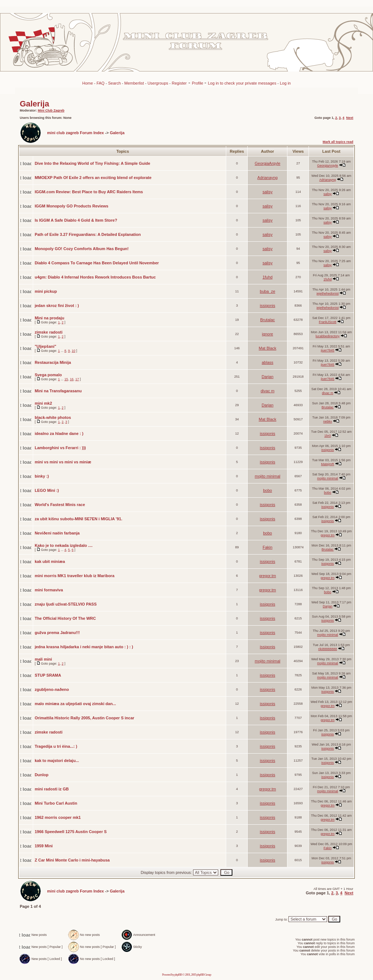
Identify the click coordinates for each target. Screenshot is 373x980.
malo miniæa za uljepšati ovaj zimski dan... (75, 704)
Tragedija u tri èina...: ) (56, 746)
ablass (268, 362)
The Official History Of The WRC (65, 618)
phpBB (178, 975)
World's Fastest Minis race (60, 505)
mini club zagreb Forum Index (75, 133)
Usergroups (158, 83)
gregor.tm (327, 535)
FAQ (101, 83)
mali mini (43, 659)
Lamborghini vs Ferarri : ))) (60, 448)
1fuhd (268, 277)
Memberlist (134, 83)
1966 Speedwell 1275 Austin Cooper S (71, 832)
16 (72, 379)
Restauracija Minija (53, 362)
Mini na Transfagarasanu (58, 391)
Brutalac (267, 320)
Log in (285, 83)
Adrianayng (268, 178)
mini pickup (46, 291)
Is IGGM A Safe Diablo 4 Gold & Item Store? (76, 220)
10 (74, 351)
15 (66, 379)
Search (115, 83)
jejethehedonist (328, 293)
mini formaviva (49, 590)
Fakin (268, 547)
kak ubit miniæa (50, 561)
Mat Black (267, 348)
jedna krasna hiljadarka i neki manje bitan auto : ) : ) (84, 647)
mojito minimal (267, 476)
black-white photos (53, 417)
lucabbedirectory (327, 336)
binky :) (42, 476)
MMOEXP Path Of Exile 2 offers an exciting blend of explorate (93, 178)
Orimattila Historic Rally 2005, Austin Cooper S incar (84, 718)
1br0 (327, 436)
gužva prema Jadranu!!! (57, 633)
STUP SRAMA (48, 675)
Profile (198, 83)
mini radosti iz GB (52, 789)
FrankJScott (327, 322)
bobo (267, 490)
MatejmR (327, 464)
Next (350, 118)
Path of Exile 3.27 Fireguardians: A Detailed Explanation (88, 234)
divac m (267, 391)
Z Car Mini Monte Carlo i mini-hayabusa (72, 860)
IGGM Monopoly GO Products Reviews (71, 206)
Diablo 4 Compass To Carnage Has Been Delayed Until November (97, 263)
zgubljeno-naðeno (52, 689)
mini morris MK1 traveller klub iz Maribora (74, 576)
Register (179, 83)
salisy (268, 192)
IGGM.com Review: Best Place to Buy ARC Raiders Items (89, 192)
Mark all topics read (338, 142)
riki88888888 (328, 649)
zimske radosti (48, 332)
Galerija (34, 104)
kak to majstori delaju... (57, 761)
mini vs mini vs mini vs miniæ (63, 462)
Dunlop (42, 775)
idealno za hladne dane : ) (59, 433)
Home (88, 83)
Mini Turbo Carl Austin (56, 803)
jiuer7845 (328, 350)
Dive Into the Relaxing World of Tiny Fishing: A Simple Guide (92, 163)
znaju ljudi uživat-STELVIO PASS (66, 604)
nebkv (327, 421)
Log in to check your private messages (243, 83)
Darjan (267, 377)
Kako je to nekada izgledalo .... (64, 545)
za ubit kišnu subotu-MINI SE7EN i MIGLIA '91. (78, 519)
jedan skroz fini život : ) (57, 306)
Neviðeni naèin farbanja (57, 533)
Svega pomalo (48, 375)
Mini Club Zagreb (51, 110)
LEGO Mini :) (47, 490)
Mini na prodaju (49, 318)
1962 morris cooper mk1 (58, 817)
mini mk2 (43, 403)
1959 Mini (44, 846)
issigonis (267, 306)
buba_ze (267, 291)
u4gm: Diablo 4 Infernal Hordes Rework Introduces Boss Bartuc (95, 277)
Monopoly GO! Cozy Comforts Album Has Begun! (82, 249)
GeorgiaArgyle (267, 163)
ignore (268, 334)
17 (77, 379)
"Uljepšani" (45, 346)
